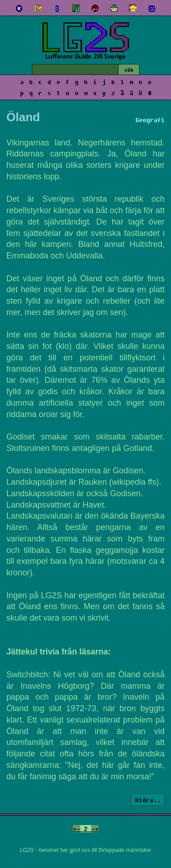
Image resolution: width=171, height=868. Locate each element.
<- (77, 829)
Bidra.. (148, 800)
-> (95, 829)
